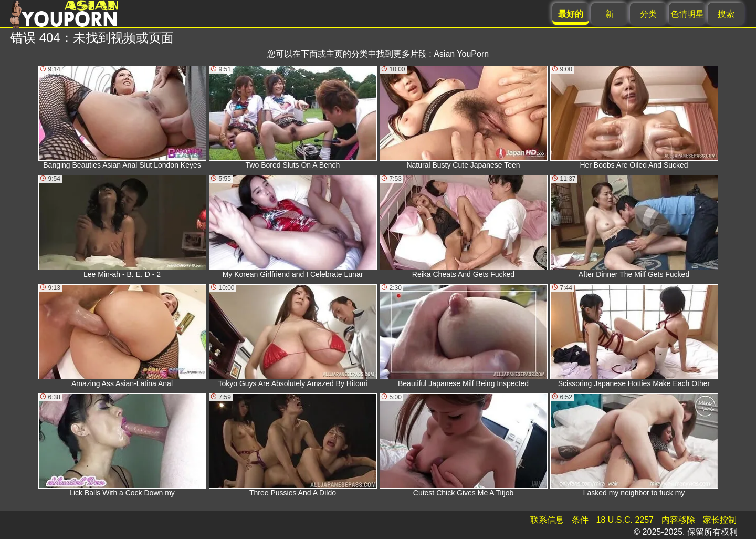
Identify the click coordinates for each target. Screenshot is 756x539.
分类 (648, 14)
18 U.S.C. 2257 (625, 520)
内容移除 (678, 520)
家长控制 (720, 520)
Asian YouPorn (461, 54)
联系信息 (547, 520)
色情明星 (687, 14)
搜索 (726, 14)
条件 (580, 520)
